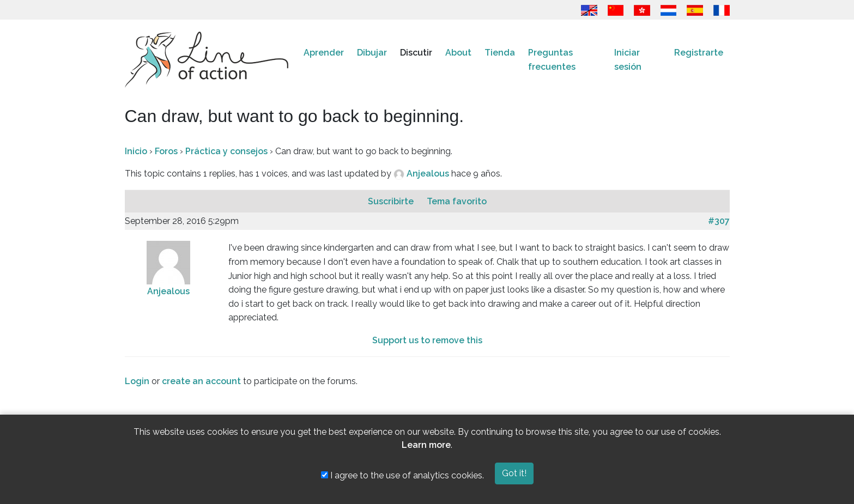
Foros (166, 151)
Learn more (426, 445)
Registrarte (699, 53)
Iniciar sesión (628, 60)
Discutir (416, 53)
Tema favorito (457, 201)
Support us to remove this (427, 340)
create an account (201, 381)
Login (137, 381)
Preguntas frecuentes (552, 60)
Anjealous (429, 174)
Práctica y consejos (226, 151)
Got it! (514, 473)
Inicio (136, 151)
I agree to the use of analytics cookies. (402, 475)
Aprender (324, 53)
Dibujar (372, 53)
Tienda (500, 53)
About (458, 53)
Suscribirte (392, 201)
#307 (719, 221)
